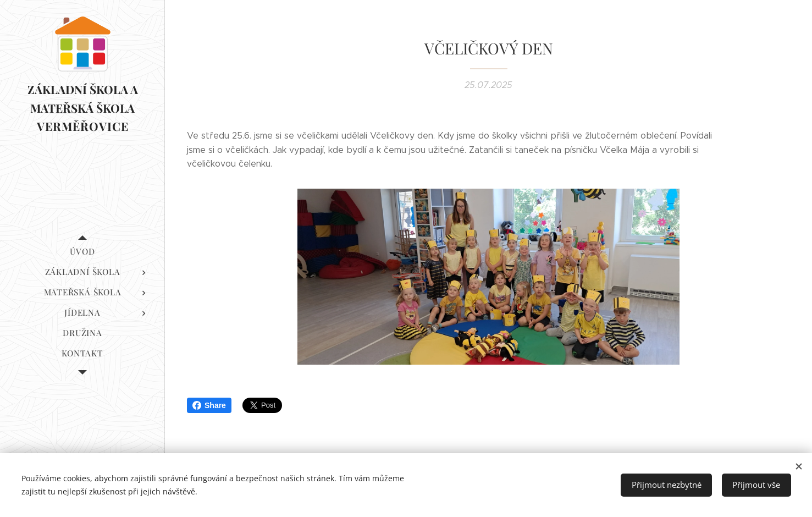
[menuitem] (82, 252)
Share (209, 405)
